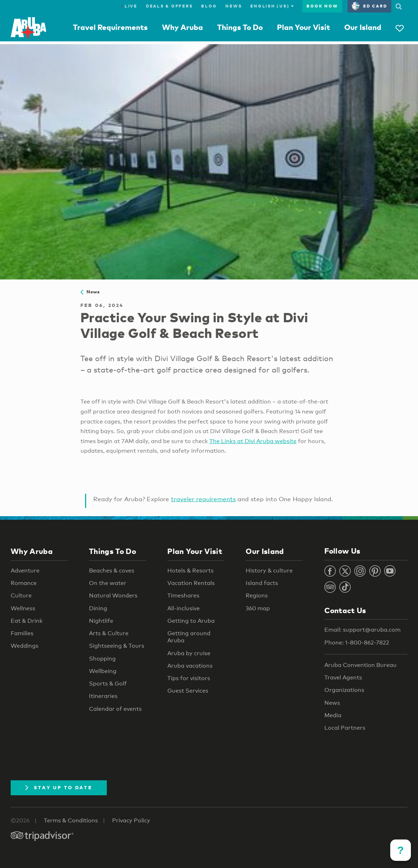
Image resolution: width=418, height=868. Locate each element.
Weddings (25, 646)
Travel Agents (343, 677)
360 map (258, 608)
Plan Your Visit (304, 27)
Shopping (102, 659)
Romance (24, 583)
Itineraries (103, 696)
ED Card (369, 6)
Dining (98, 608)
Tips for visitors (189, 678)
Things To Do (240, 27)
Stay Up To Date (59, 787)
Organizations (344, 690)
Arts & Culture (109, 633)
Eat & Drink (27, 621)
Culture (21, 595)
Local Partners (345, 728)
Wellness (23, 608)
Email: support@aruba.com (362, 630)
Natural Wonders (113, 595)
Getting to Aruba (191, 621)
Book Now (322, 6)
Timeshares (183, 595)
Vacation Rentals (191, 583)
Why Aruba (182, 27)
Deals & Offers (169, 6)
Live (129, 6)
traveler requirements (203, 499)
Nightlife (101, 621)
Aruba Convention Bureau (360, 665)
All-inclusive (184, 608)
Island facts (262, 583)
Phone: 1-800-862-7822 (357, 643)
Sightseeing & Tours (117, 646)
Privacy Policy (131, 820)
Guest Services (188, 691)
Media (333, 715)
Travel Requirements (110, 27)
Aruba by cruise (189, 653)
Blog (209, 6)
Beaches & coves (112, 571)
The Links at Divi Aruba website (253, 441)
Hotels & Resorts (190, 571)
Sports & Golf (108, 684)
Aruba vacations (190, 666)
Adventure (25, 571)
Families (22, 633)
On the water (108, 583)
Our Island (363, 27)
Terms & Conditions (71, 820)
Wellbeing (103, 671)
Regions (257, 595)
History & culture (269, 571)
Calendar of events (115, 709)
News (234, 6)
